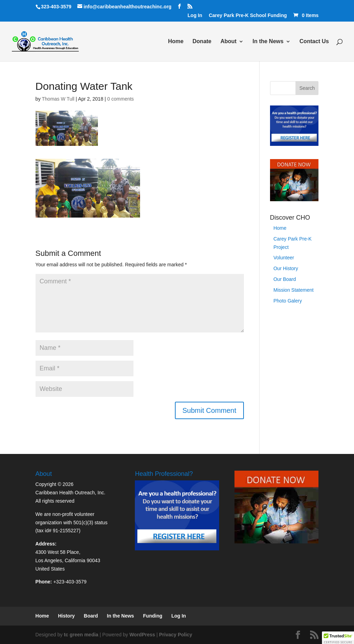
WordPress (142, 635)
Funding (153, 616)
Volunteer (284, 258)
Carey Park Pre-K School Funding (248, 15)
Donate (202, 42)
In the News (268, 42)
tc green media (81, 635)
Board (91, 616)
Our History (286, 268)
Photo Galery (288, 301)
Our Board (285, 279)
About (229, 42)
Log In (195, 15)
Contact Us (314, 42)
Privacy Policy (175, 635)
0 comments (121, 99)
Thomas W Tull (58, 99)
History (66, 616)
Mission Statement (294, 290)
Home (176, 42)
